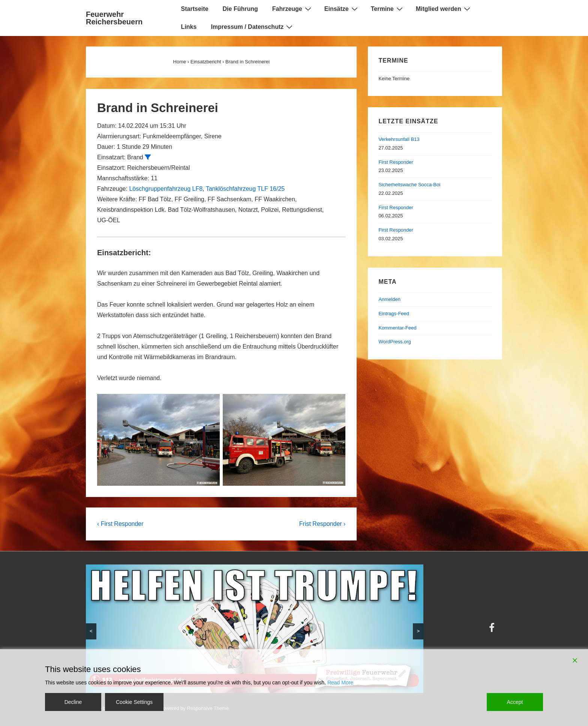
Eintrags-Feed (394, 314)
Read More (340, 683)
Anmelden (389, 299)
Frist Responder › (322, 524)
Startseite (195, 9)
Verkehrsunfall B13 (399, 139)
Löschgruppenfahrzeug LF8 (166, 189)
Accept (515, 702)
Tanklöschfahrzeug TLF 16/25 (245, 189)
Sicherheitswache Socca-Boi (409, 185)
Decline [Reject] (73, 702)
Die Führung (240, 9)
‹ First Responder (120, 524)
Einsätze (342, 9)
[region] (255, 629)
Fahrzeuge (293, 9)
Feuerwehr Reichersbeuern (114, 18)
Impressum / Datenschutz (253, 27)
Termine (388, 9)
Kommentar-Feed (397, 328)
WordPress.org (394, 342)
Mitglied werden (444, 9)
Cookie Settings (134, 702)
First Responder (396, 162)
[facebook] (493, 630)
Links (189, 27)
